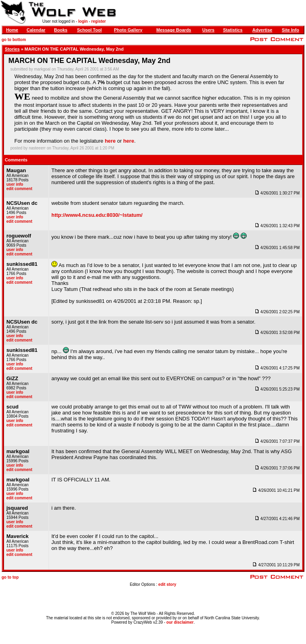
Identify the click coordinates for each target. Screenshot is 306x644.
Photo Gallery (128, 30)
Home (12, 30)
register (99, 21)
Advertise (262, 30)
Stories (12, 49)
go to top (10, 577)
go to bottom (14, 40)
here (110, 141)
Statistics (233, 30)
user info (15, 184)
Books (61, 30)
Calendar (36, 30)
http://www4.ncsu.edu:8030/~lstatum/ (97, 215)
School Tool (89, 30)
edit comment (19, 189)
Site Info (290, 30)
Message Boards (174, 30)
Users (209, 30)
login (83, 21)
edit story (167, 584)
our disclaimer (180, 622)
